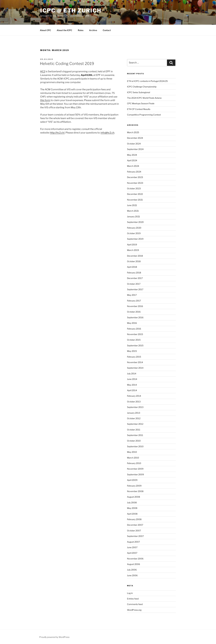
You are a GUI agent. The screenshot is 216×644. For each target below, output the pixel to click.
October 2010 (134, 441)
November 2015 (135, 334)
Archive (93, 30)
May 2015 (132, 351)
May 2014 (132, 385)
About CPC (45, 30)
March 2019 (133, 250)
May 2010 (132, 452)
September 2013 (135, 407)
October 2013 (134, 402)
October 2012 (134, 418)
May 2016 (132, 323)
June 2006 (132, 575)
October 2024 (134, 144)
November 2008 (135, 491)
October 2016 (134, 312)
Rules (81, 30)
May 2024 (132, 155)
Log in (130, 593)
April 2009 (132, 480)
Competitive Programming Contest (144, 115)
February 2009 (134, 486)
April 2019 (132, 245)
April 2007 (132, 553)
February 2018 (134, 273)
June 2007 (132, 547)
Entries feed (133, 599)
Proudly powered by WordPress (54, 637)
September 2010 (135, 446)
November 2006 (135, 559)
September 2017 (135, 289)
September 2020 (135, 222)
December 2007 (135, 525)
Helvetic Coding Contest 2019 (67, 64)
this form (45, 100)
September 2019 (135, 239)
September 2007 (135, 536)
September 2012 (135, 424)
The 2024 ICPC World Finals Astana (144, 98)
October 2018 (134, 261)
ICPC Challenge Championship (142, 87)
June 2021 (132, 205)
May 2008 (132, 508)
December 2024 (135, 138)
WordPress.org (134, 610)
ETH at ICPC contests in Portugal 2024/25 (147, 81)
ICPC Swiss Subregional (139, 92)
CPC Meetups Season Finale (141, 103)
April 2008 (132, 514)
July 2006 (132, 570)
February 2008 (134, 519)
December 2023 (135, 177)
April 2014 (132, 390)
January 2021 (133, 216)
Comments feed (135, 604)
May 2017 (132, 295)
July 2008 (132, 502)
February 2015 (134, 357)
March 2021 (133, 211)
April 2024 (132, 160)
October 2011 (134, 430)
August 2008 (133, 497)
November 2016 (135, 306)
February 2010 (134, 463)
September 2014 (135, 368)
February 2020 (134, 228)
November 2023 (135, 183)
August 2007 (133, 542)
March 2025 (133, 132)
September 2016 (135, 317)
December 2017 (135, 278)
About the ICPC (64, 30)
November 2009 (135, 469)
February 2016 (134, 329)
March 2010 (133, 458)
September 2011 (135, 435)
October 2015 (134, 340)
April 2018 (132, 267)
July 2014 (132, 374)
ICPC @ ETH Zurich (71, 10)
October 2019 (134, 233)
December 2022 (135, 194)
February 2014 (134, 396)
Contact (107, 30)
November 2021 (135, 200)
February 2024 (134, 172)
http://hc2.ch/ (57, 133)
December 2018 (135, 256)
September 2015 (135, 345)
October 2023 (134, 188)
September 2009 (135, 474)
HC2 (43, 71)
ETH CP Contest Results (139, 109)
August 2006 (133, 564)
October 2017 (134, 284)
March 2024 (133, 166)
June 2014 (132, 379)
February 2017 (134, 301)
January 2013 (134, 413)
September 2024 (135, 149)
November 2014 (135, 362)
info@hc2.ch (107, 133)
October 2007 (134, 531)
